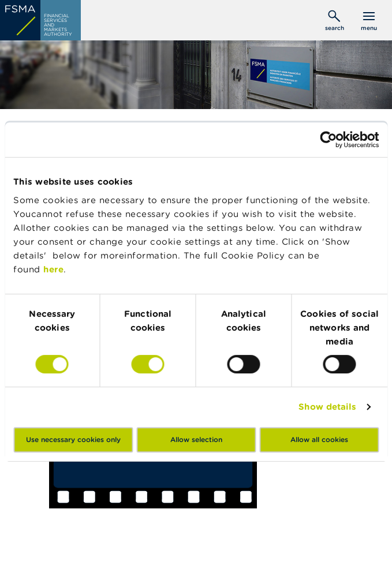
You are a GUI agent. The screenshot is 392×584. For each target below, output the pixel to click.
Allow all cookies (319, 439)
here (53, 269)
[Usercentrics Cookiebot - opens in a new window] (328, 140)
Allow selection (196, 439)
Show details (327, 407)
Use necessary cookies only (73, 439)
